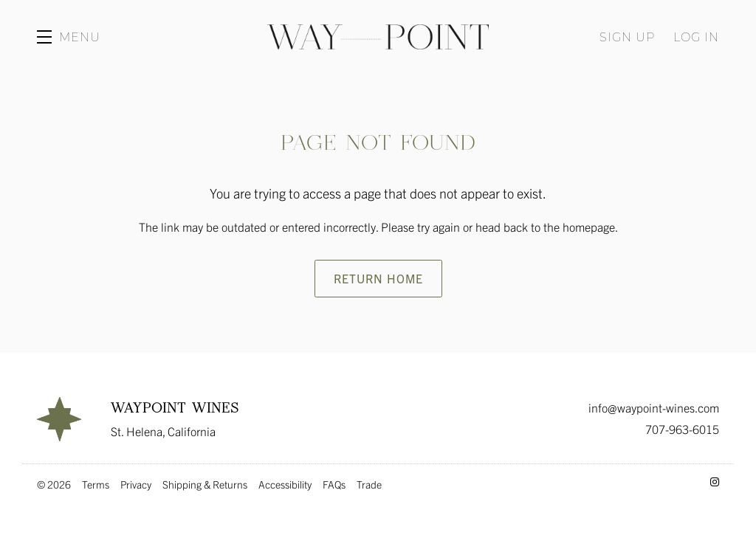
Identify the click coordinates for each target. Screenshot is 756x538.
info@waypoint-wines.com (654, 407)
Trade (369, 484)
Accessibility (285, 484)
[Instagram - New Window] (715, 481)
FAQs (334, 484)
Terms (96, 484)
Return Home (378, 278)
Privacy (136, 484)
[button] (69, 37)
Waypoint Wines (378, 37)
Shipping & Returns (205, 484)
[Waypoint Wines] (59, 419)
